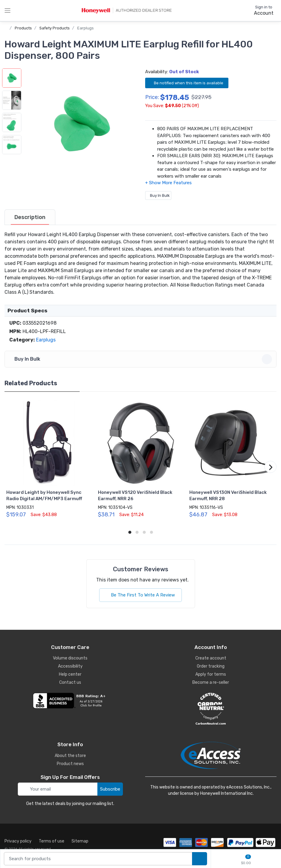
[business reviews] (70, 701)
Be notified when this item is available (187, 83)
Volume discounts (70, 658)
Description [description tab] (30, 217)
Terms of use (52, 841)
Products (23, 28)
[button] (80, 124)
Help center (70, 674)
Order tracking (211, 666)
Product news (70, 764)
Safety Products (55, 28)
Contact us (70, 682)
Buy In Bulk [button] (141, 359)
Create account (211, 658)
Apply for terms (211, 674)
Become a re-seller (211, 682)
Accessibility (70, 666)
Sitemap (80, 841)
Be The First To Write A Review (140, 595)
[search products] (200, 859)
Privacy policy (18, 841)
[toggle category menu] (8, 11)
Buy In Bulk (158, 195)
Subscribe (110, 789)
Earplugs (86, 28)
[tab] (30, 217)
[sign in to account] (260, 11)
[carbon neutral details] (211, 709)
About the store (70, 756)
